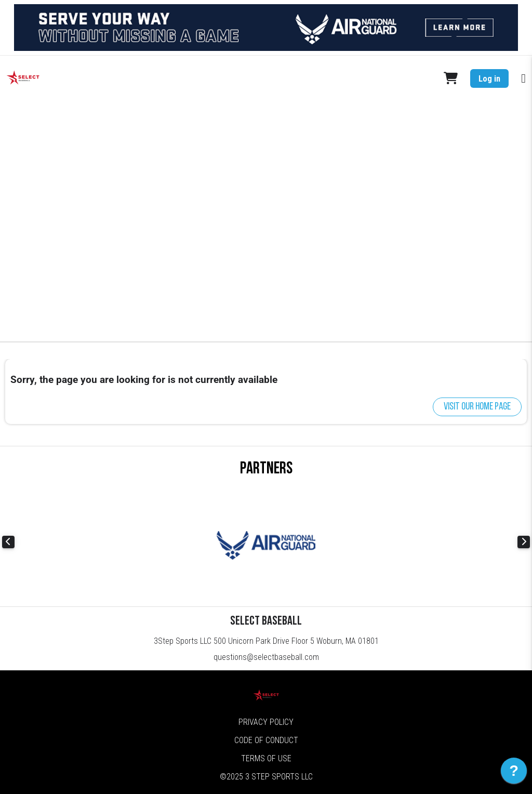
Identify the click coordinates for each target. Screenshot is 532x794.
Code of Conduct (266, 740)
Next (524, 542)
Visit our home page (477, 407)
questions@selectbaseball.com (266, 657)
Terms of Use (266, 758)
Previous (8, 542)
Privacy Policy (266, 722)
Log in (489, 79)
